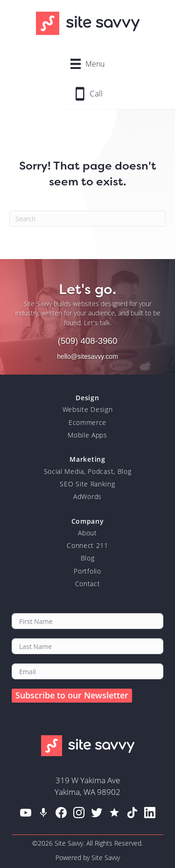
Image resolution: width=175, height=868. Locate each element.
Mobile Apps (87, 435)
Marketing (87, 459)
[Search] (87, 219)
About (87, 533)
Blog (88, 558)
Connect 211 (87, 545)
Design (87, 398)
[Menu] (87, 64)
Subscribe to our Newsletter (72, 695)
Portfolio (87, 571)
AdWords (87, 496)
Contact (88, 584)
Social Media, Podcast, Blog (88, 471)
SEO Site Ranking (87, 484)
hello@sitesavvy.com (87, 356)
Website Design (88, 409)
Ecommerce (87, 422)
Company (88, 521)
